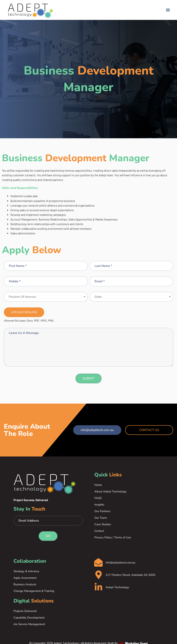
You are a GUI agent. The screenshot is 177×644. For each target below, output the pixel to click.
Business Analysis (25, 584)
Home (98, 485)
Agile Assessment (25, 578)
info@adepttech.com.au (121, 563)
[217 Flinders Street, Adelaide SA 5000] (99, 575)
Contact (99, 531)
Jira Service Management (29, 624)
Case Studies (103, 524)
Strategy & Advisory (26, 571)
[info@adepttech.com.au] (99, 563)
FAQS (98, 498)
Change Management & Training (34, 591)
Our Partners (102, 511)
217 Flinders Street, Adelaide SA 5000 (131, 575)
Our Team (101, 518)
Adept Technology (118, 588)
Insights (99, 505)
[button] (168, 8)
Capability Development (29, 618)
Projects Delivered (25, 611)
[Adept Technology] (99, 588)
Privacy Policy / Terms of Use (113, 537)
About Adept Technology (111, 491)
